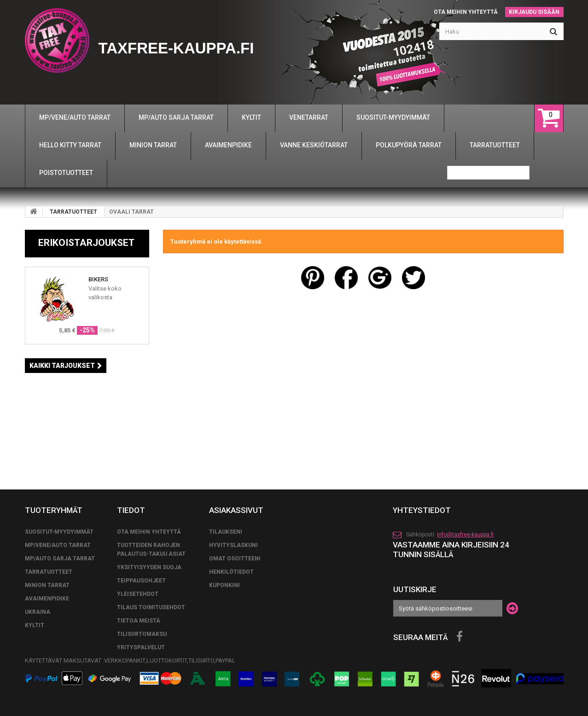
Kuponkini (224, 585)
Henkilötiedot (231, 572)
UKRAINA (38, 612)
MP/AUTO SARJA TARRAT (60, 559)
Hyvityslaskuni (233, 545)
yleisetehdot (138, 594)
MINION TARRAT (47, 585)
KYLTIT (35, 625)
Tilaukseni (226, 532)
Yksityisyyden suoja (149, 567)
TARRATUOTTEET (73, 212)
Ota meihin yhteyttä (466, 12)
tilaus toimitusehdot (151, 607)
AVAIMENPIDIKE (47, 599)
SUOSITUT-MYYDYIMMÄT (59, 532)
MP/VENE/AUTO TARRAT (58, 545)
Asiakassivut (236, 510)
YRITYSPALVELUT (141, 647)
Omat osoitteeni (235, 559)
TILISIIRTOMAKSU (142, 634)
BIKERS (98, 279)
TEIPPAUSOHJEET (141, 581)
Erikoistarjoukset (86, 243)
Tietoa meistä (139, 621)
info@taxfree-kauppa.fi (465, 535)
